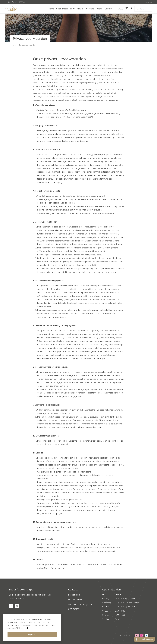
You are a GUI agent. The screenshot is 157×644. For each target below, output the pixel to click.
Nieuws (80, 9)
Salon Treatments (65, 9)
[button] (32, 636)
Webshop (90, 9)
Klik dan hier (22, 629)
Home (51, 9)
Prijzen (99, 9)
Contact (108, 9)
